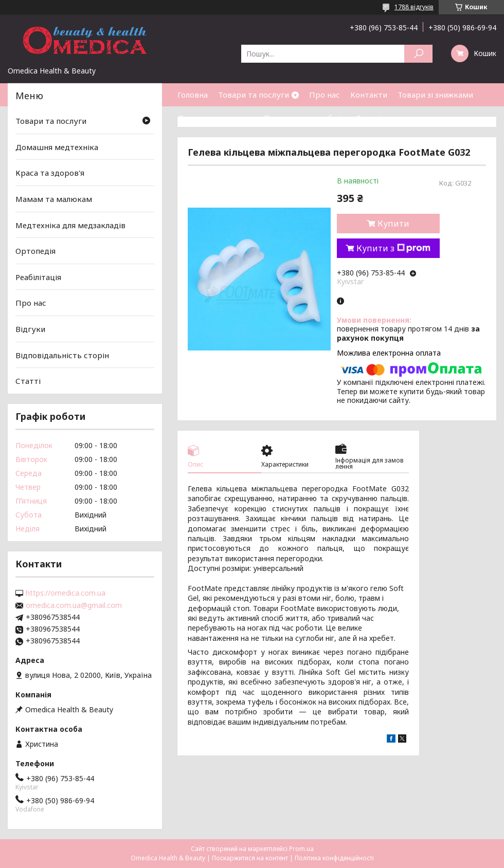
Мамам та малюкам (54, 199)
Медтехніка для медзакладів (70, 225)
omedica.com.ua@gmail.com (74, 605)
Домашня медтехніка (57, 147)
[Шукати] (418, 54)
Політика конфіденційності (334, 858)
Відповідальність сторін (62, 355)
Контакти (369, 95)
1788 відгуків (414, 7)
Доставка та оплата (215, 118)
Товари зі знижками (435, 95)
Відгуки (30, 329)
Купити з (393, 248)
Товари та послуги (254, 95)
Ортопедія (35, 251)
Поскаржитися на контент (250, 858)
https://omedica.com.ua (66, 593)
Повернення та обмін (305, 118)
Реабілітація (38, 277)
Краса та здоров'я (50, 173)
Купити (393, 224)
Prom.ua (301, 849)
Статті (368, 118)
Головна (193, 95)
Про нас (325, 95)
